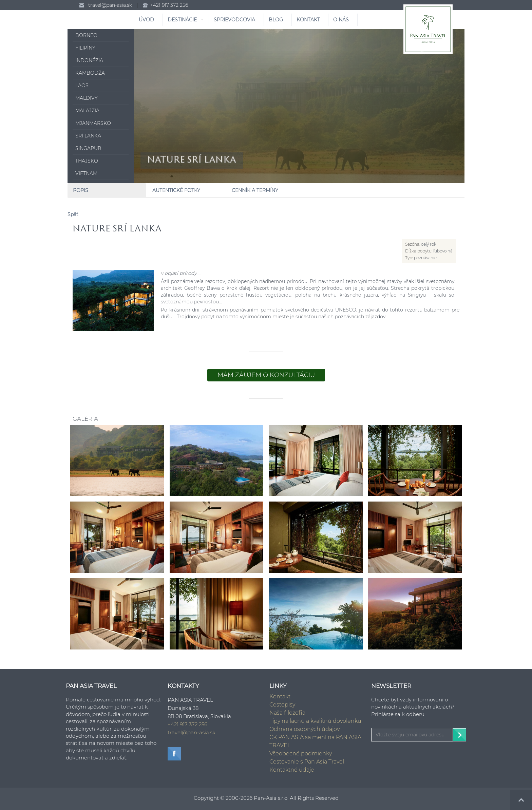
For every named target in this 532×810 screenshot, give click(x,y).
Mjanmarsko (93, 123)
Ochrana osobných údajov (305, 729)
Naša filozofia (287, 713)
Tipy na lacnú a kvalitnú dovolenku (315, 721)
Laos (82, 86)
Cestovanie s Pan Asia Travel (307, 762)
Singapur (88, 148)
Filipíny (85, 48)
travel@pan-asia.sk (110, 5)
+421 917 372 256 (169, 5)
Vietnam (86, 173)
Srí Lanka (88, 136)
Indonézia (89, 60)
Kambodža (90, 73)
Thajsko (87, 161)
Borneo (86, 35)
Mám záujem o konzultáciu (266, 375)
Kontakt (280, 696)
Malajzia (87, 111)
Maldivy (87, 98)
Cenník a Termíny (255, 190)
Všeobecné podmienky (301, 754)
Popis (81, 190)
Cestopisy (282, 705)
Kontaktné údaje (292, 770)
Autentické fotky (176, 190)
